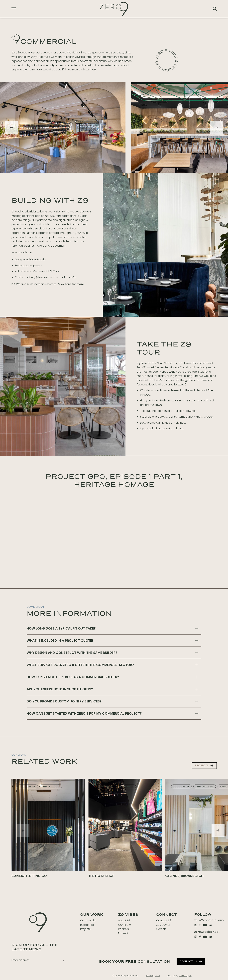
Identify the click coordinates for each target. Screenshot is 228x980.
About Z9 (124, 920)
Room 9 (123, 933)
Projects (85, 929)
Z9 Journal (163, 925)
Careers (161, 929)
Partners (123, 929)
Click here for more (71, 284)
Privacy (149, 976)
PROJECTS (202, 765)
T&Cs (157, 976)
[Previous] (11, 127)
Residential (87, 925)
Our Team (125, 925)
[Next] (217, 127)
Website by (179, 976)
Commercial (88, 920)
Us (188, 961)
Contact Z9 (164, 920)
